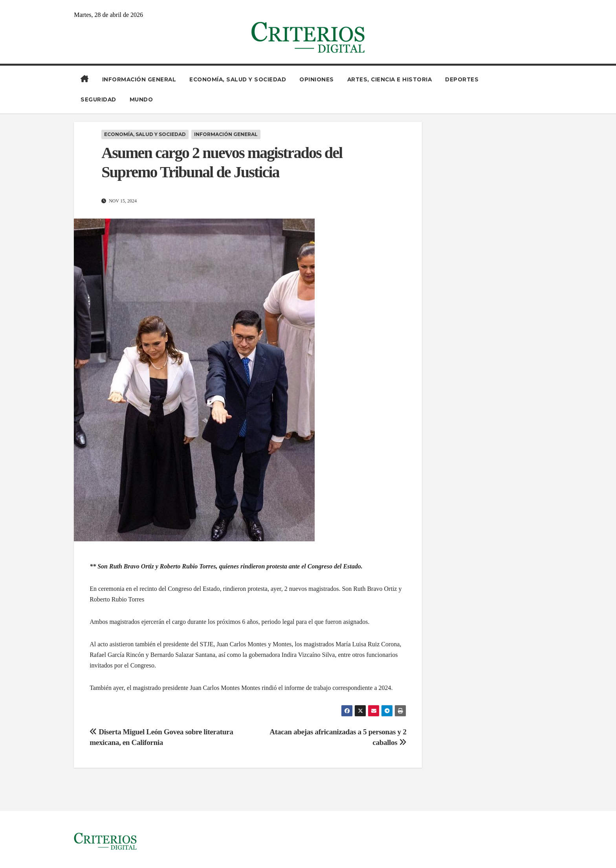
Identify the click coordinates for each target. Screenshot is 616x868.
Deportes (462, 79)
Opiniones (317, 79)
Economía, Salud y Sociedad (238, 79)
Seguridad (98, 99)
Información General (139, 79)
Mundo (141, 99)
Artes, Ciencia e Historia (390, 79)
